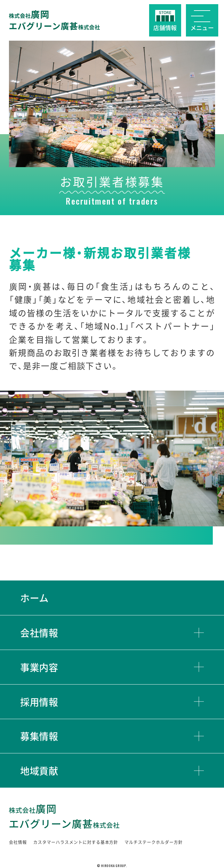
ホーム (34, 598)
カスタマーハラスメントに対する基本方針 (76, 842)
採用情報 (39, 702)
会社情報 (39, 633)
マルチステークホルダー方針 (154, 842)
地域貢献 (39, 771)
